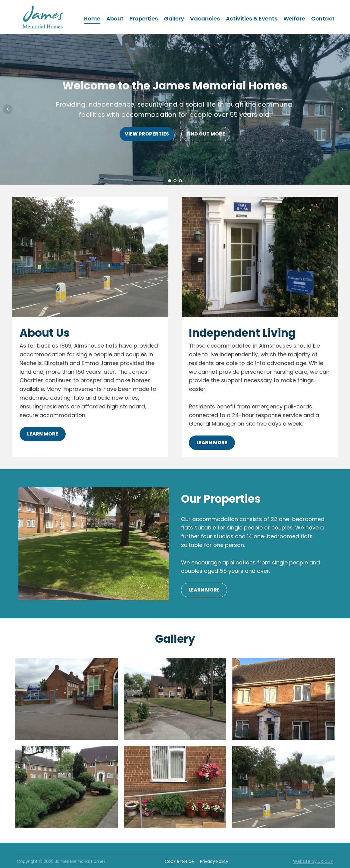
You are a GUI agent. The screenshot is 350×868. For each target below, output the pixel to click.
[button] (337, 8)
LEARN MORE (43, 434)
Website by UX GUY (313, 861)
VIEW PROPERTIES (147, 134)
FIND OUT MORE (206, 134)
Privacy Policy (214, 861)
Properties (144, 19)
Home (92, 19)
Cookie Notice (179, 861)
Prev (8, 109)
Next (342, 109)
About (115, 19)
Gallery (174, 19)
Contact (323, 19)
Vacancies (205, 19)
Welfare (294, 19)
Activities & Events (252, 19)
